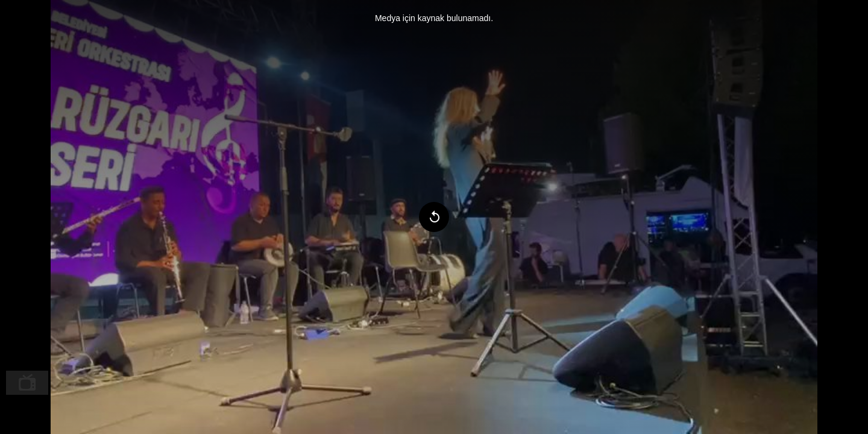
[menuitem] (27, 383)
